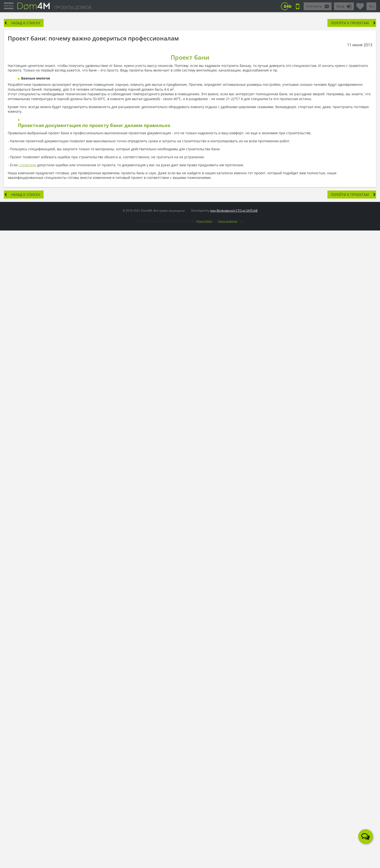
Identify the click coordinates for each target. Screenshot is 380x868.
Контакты (314, 6)
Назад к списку (26, 23)
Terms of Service (228, 221)
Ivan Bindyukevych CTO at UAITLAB (234, 211)
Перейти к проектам (350, 23)
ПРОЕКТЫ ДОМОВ (73, 7)
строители (27, 165)
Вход (340, 6)
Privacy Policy (204, 221)
